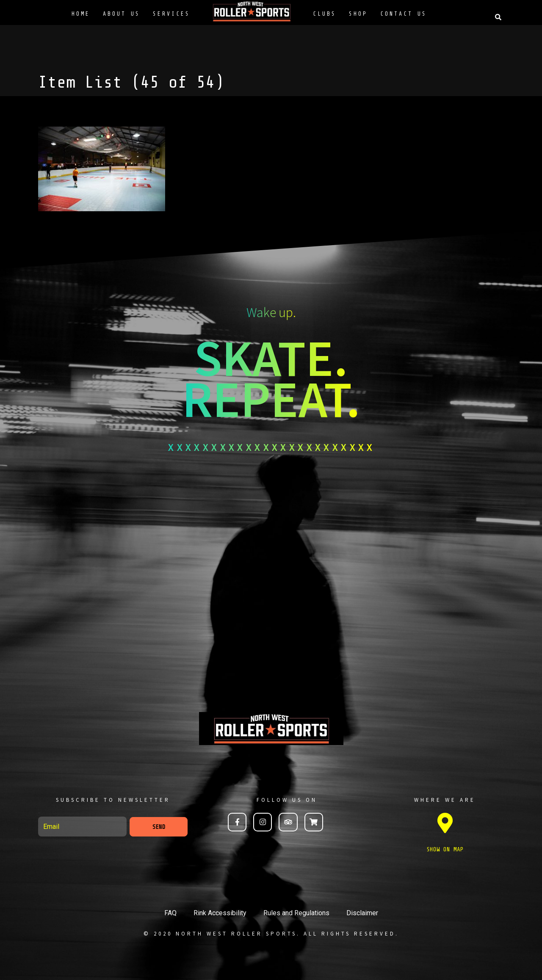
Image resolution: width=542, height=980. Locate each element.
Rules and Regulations (296, 913)
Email (39, 813)
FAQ (170, 913)
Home (81, 14)
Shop (358, 14)
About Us (122, 14)
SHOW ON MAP (445, 849)
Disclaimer (362, 913)
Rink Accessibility (220, 913)
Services (171, 14)
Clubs (325, 14)
